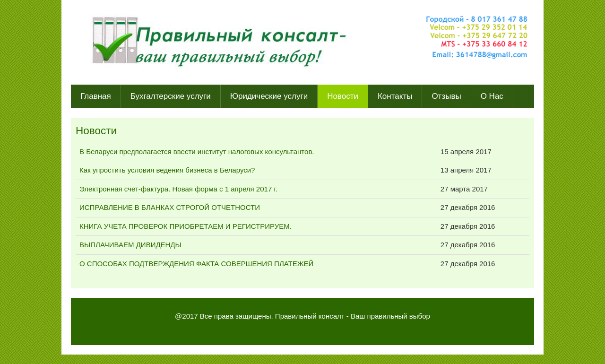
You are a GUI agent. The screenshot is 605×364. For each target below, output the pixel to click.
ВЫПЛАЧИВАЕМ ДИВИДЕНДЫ (130, 245)
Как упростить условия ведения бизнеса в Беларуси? (167, 170)
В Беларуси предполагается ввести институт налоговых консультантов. (197, 152)
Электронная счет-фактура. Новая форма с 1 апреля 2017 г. (178, 189)
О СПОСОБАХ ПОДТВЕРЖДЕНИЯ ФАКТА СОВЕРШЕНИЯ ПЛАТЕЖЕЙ (196, 264)
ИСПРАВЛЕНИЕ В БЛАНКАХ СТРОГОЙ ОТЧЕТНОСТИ (170, 207)
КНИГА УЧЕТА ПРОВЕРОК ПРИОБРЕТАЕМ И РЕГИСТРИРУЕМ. (186, 226)
